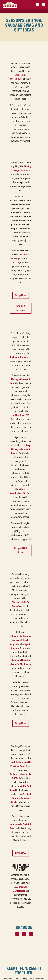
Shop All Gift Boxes (21, 550)
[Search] (38, 5)
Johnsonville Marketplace (18, 77)
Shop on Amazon (21, 308)
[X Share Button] (17, 934)
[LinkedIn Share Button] (31, 934)
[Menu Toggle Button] (44, 5)
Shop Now (21, 295)
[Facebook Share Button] (24, 934)
